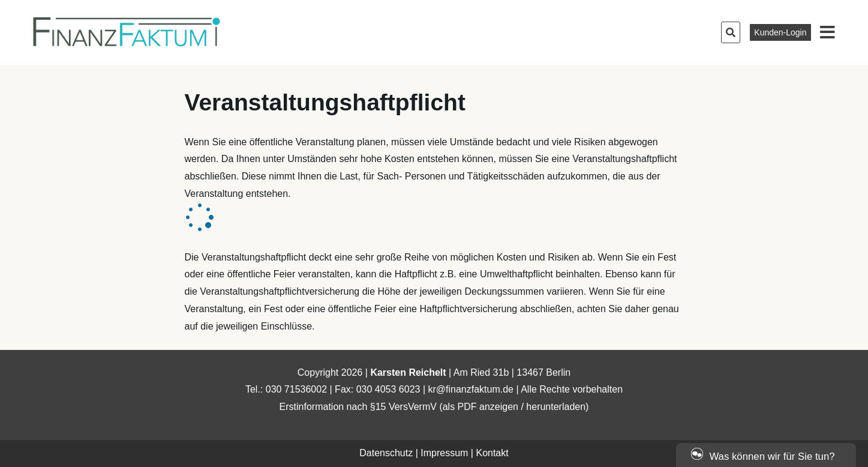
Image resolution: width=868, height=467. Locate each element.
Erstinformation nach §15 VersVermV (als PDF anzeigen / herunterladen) (434, 407)
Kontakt (492, 453)
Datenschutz (386, 453)
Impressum (444, 453)
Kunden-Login (780, 32)
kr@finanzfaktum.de (471, 389)
